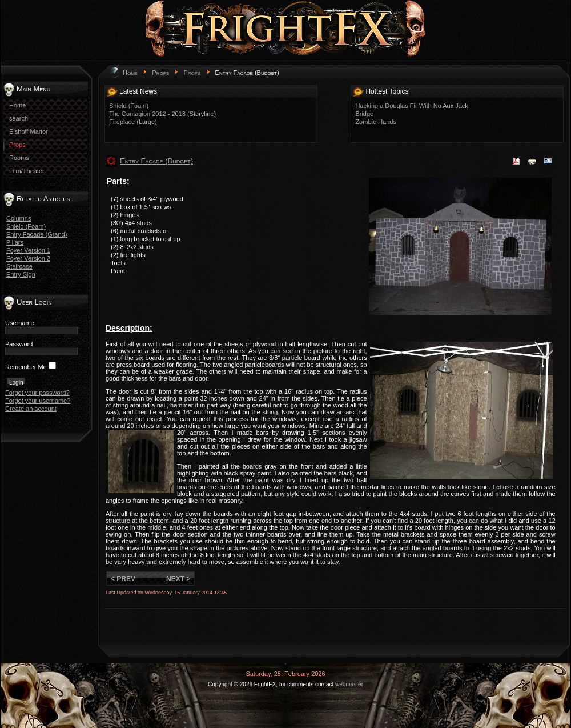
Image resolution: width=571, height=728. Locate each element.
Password (19, 344)
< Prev (123, 579)
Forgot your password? (37, 393)
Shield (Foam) (26, 226)
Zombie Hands (376, 122)
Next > (178, 579)
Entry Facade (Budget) (156, 161)
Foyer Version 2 (28, 258)
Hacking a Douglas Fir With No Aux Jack (411, 106)
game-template (289, 699)
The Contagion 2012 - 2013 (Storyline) (162, 114)
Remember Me (26, 367)
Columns (19, 218)
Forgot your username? (38, 401)
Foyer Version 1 (28, 250)
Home (130, 73)
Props (160, 73)
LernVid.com (245, 699)
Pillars (15, 242)
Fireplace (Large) (133, 122)
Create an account (31, 409)
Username (20, 323)
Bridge (364, 114)
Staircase (19, 266)
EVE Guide (353, 699)
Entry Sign (21, 274)
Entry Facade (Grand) (37, 234)
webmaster (349, 684)
